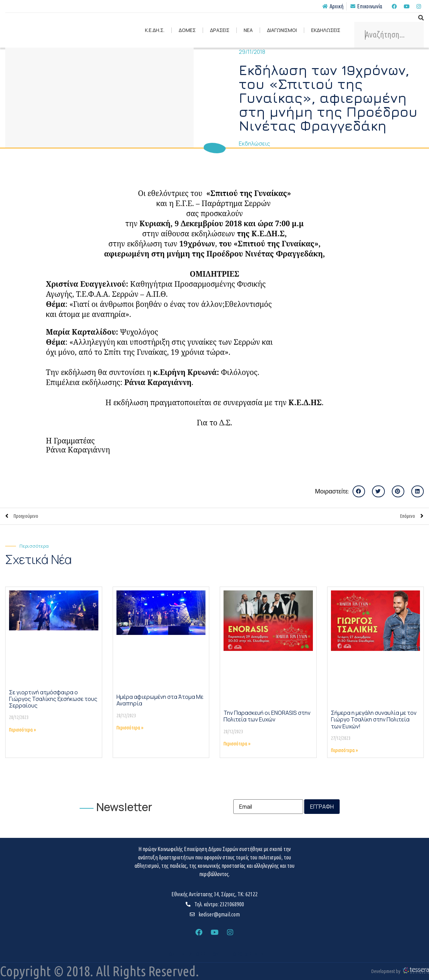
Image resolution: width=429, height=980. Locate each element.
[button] (359, 491)
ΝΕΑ (248, 30)
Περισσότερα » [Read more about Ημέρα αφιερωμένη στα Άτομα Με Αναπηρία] (130, 728)
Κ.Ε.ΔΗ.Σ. (155, 30)
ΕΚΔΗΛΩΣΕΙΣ (326, 30)
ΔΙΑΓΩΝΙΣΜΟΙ (282, 30)
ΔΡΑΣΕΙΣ (220, 30)
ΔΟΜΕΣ (187, 30)
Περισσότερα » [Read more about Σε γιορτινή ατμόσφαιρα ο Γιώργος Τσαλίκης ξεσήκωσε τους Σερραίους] (22, 730)
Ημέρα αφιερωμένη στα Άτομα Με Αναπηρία (160, 700)
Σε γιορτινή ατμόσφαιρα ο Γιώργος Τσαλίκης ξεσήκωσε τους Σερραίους (53, 699)
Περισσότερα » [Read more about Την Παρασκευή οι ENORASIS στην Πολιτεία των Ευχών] (237, 744)
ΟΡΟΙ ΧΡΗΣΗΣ (248, 954)
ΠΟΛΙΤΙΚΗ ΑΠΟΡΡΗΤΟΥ (192, 954)
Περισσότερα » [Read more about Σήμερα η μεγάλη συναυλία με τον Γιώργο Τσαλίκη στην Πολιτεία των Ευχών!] (344, 750)
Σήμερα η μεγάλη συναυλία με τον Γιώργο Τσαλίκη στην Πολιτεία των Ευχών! (374, 719)
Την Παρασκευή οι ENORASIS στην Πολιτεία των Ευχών (267, 716)
